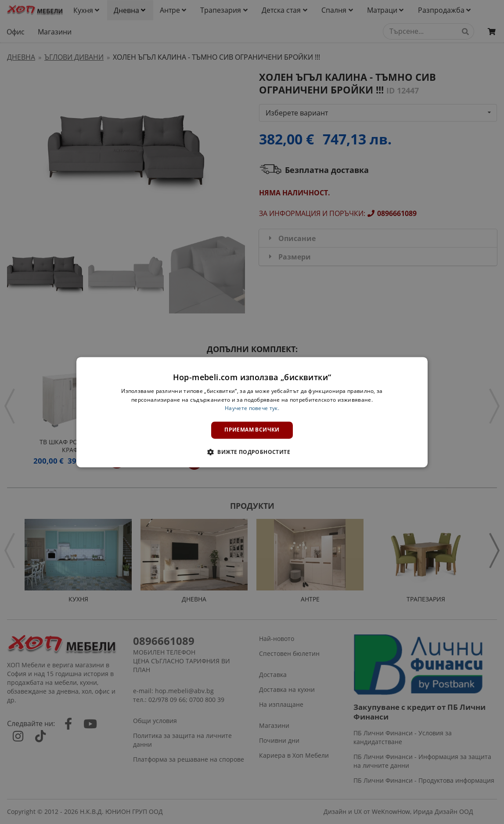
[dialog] (252, 412)
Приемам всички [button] (252, 430)
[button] (252, 452)
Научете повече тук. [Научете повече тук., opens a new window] (252, 408)
